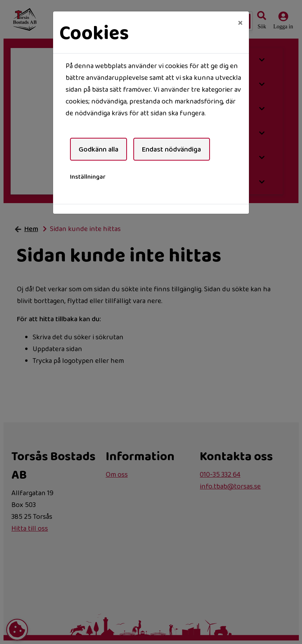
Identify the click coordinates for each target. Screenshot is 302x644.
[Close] (240, 22)
